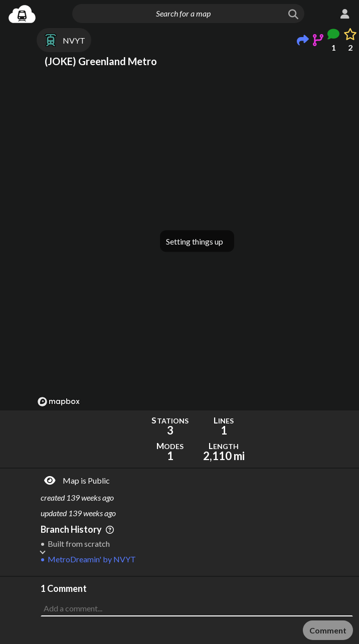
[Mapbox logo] (59, 402)
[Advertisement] (197, 602)
